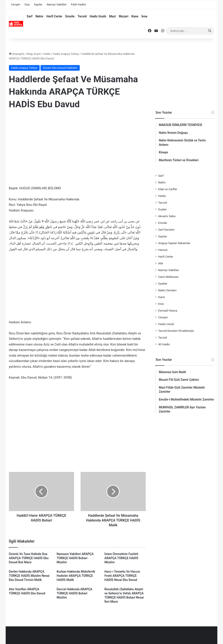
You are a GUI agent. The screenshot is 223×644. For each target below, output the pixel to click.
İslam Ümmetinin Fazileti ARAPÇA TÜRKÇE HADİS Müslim (121, 558)
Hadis (47, 54)
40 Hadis (164, 344)
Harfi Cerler (54, 16)
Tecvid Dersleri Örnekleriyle (176, 331)
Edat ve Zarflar (168, 189)
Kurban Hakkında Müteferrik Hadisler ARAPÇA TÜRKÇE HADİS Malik (76, 576)
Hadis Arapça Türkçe (66, 54)
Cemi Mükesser (168, 277)
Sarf (30, 16)
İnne (144, 16)
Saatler (163, 283)
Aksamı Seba (167, 216)
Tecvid (82, 16)
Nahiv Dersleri (167, 290)
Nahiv (39, 16)
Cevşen (16, 4)
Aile (161, 263)
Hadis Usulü (98, 16)
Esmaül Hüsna (168, 310)
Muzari (124, 16)
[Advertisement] (77, 149)
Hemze (163, 250)
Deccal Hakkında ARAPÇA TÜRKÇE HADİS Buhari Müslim (74, 593)
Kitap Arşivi (33, 54)
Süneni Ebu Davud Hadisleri (60, 68)
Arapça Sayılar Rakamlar (174, 243)
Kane (135, 16)
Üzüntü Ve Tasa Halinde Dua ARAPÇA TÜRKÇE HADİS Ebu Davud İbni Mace (29, 558)
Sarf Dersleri (166, 230)
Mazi (112, 16)
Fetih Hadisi (78, 4)
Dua (27, 4)
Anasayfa (16, 54)
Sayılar (38, 4)
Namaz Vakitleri (57, 4)
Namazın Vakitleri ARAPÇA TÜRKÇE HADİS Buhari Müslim (75, 558)
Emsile (70, 16)
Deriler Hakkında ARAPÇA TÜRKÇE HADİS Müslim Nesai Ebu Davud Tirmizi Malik (29, 576)
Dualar (162, 209)
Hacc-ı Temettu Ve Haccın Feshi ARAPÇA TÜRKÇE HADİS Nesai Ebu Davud (122, 576)
